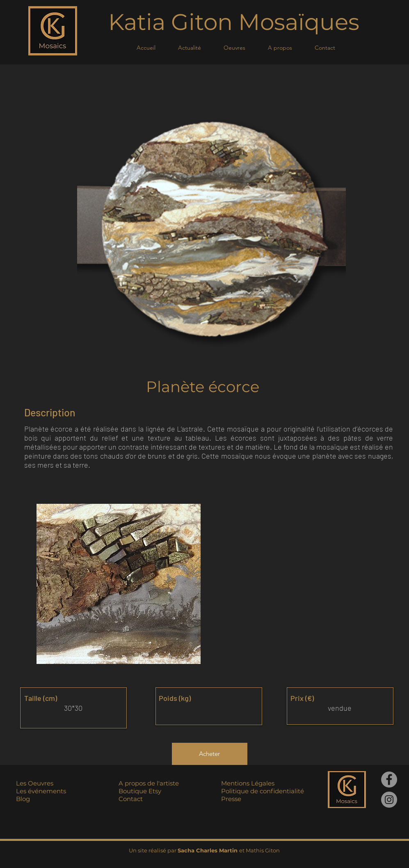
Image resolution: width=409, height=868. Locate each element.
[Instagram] (389, 800)
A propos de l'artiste (149, 783)
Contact (131, 799)
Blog (23, 799)
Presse (231, 799)
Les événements (41, 791)
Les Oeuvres (35, 783)
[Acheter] (210, 754)
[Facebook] (389, 780)
